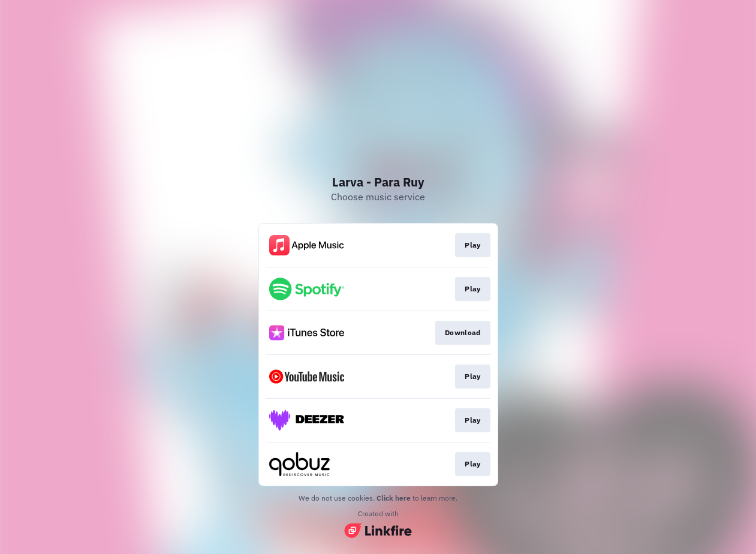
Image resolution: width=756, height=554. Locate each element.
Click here (394, 498)
